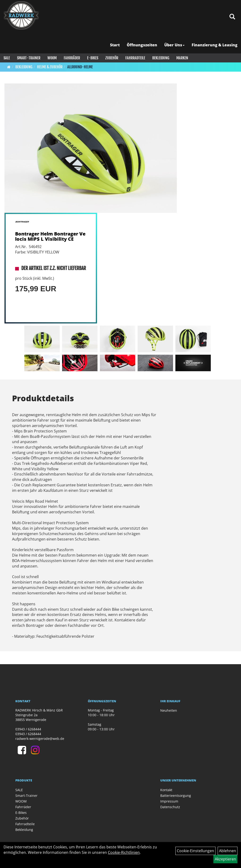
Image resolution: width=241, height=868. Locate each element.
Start (115, 45)
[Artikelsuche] (232, 17)
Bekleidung (161, 58)
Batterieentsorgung (176, 796)
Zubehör (112, 58)
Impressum (169, 801)
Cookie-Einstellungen (195, 851)
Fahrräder (72, 58)
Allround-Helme (80, 67)
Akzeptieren (225, 859)
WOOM (52, 58)
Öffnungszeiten (142, 45)
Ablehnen (228, 851)
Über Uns (174, 45)
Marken (182, 58)
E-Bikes (93, 58)
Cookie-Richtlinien (124, 852)
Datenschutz (170, 807)
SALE (7, 58)
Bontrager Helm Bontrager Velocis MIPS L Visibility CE (50, 236)
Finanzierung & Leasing (215, 45)
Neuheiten (169, 710)
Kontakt (166, 790)
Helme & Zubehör (50, 67)
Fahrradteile (135, 58)
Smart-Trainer (29, 58)
